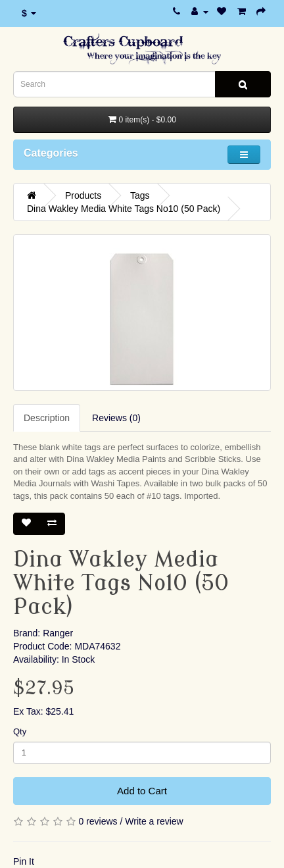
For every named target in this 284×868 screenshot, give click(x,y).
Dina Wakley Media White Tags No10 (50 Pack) (124, 209)
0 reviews (98, 821)
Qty (20, 731)
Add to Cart (142, 791)
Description (47, 418)
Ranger (58, 633)
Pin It (24, 861)
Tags (140, 195)
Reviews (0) (116, 418)
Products (83, 195)
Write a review (154, 821)
